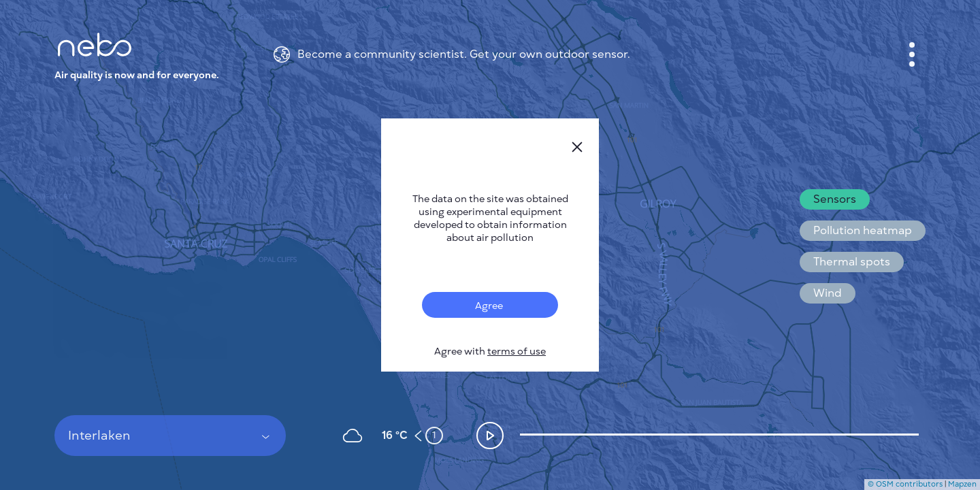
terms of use (517, 352)
